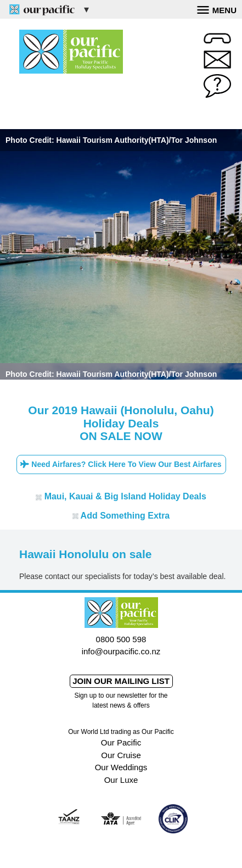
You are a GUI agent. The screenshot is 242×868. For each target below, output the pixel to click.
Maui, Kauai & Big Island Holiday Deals (121, 496)
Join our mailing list (121, 681)
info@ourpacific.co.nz (121, 651)
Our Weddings (121, 767)
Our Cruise (121, 755)
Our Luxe (121, 780)
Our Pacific (121, 742)
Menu (217, 9)
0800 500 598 (121, 639)
